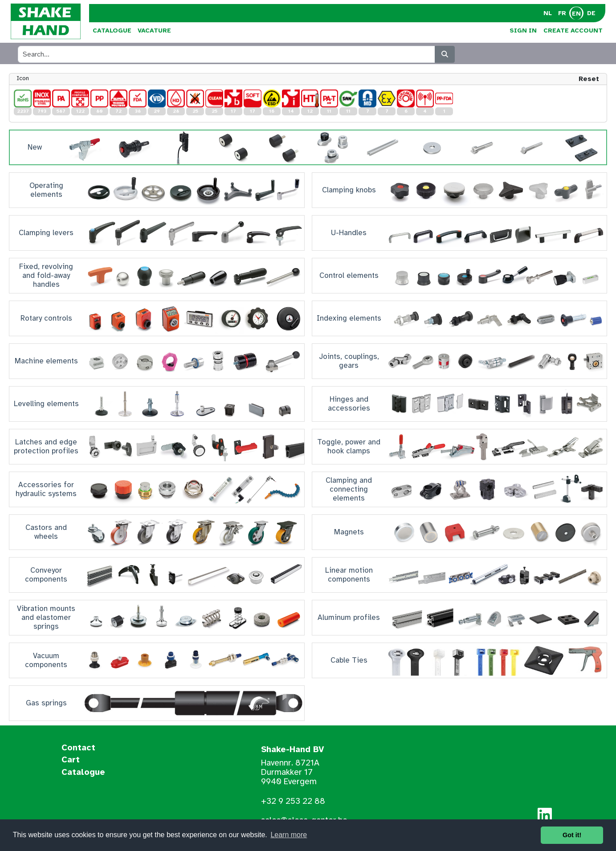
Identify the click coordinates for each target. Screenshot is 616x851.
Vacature (154, 31)
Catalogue (112, 31)
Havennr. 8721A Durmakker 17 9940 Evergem (290, 772)
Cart (71, 760)
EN (576, 14)
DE (591, 13)
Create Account (573, 31)
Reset (589, 79)
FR (562, 13)
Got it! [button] (572, 835)
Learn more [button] (289, 835)
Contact (78, 748)
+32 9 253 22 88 (293, 801)
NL (548, 13)
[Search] (445, 54)
